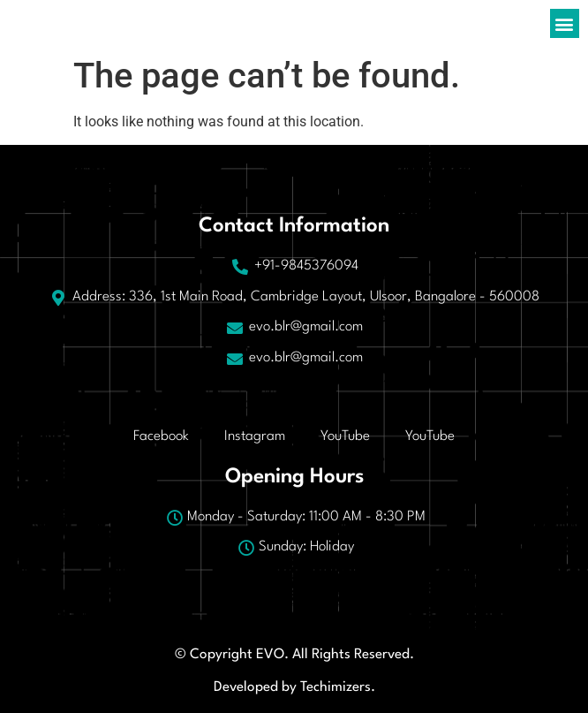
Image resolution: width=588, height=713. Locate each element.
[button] (565, 23)
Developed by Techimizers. (294, 687)
